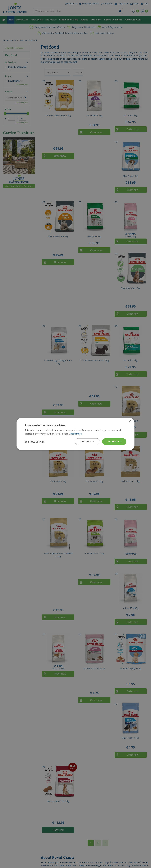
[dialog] (75, 434)
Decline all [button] (87, 442)
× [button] (130, 421)
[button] (35, 442)
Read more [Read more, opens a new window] (76, 433)
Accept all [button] (114, 442)
